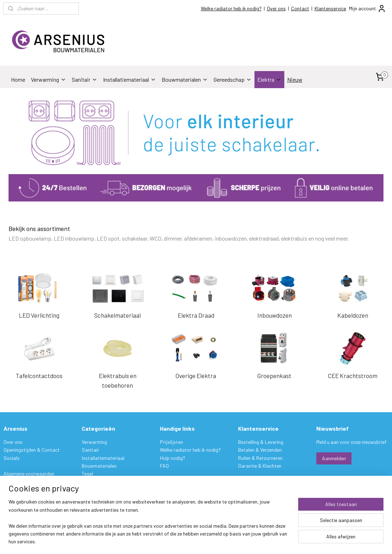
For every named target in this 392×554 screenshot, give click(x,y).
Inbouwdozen (275, 315)
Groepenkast (274, 375)
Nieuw (295, 79)
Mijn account (367, 9)
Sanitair (85, 79)
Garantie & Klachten (260, 466)
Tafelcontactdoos (39, 375)
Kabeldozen (353, 315)
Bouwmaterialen (185, 79)
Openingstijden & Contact (32, 450)
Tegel (87, 474)
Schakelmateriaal (117, 315)
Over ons (276, 8)
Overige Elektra (196, 375)
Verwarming (49, 79)
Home (18, 79)
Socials (12, 458)
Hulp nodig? (173, 458)
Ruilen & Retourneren (260, 458)
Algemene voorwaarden (29, 474)
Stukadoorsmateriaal (105, 482)
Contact (300, 8)
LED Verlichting (39, 315)
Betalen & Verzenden (260, 450)
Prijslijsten (171, 442)
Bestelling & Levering (261, 442)
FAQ (164, 466)
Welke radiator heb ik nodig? (231, 8)
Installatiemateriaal (130, 79)
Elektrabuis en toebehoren (118, 380)
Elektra (269, 79)
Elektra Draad (196, 315)
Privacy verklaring (23, 482)
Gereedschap (233, 79)
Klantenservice (330, 8)
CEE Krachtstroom (353, 375)
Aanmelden (334, 458)
